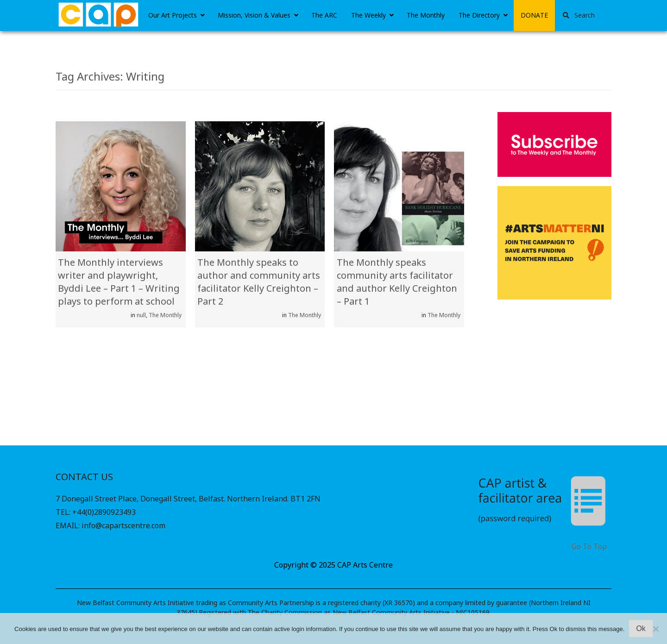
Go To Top (589, 547)
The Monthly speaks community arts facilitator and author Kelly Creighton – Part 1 (397, 282)
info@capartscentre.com (123, 525)
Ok (641, 628)
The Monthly (165, 315)
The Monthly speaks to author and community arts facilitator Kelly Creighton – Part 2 (259, 282)
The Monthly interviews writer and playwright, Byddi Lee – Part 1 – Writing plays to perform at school (119, 282)
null (141, 315)
